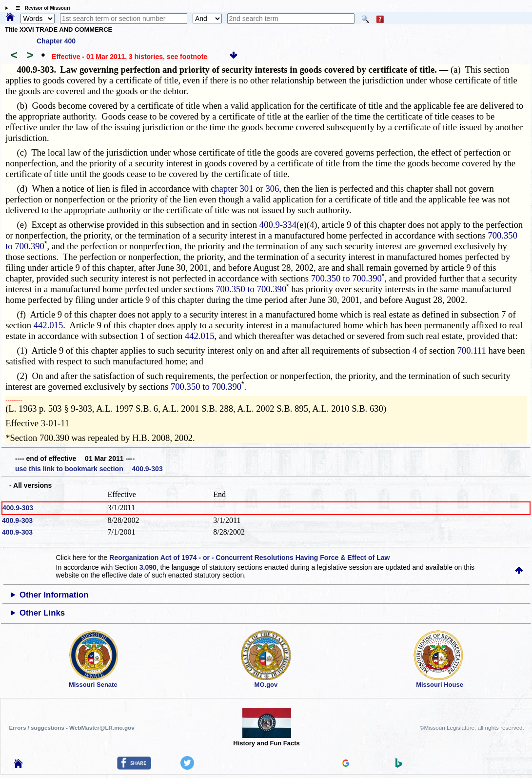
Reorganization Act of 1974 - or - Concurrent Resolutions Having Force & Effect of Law (249, 558)
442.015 (49, 325)
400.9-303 (18, 508)
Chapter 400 (56, 41)
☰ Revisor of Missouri (40, 8)
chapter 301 (232, 189)
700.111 (471, 350)
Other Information (54, 595)
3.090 (148, 567)
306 (272, 189)
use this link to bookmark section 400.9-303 (89, 469)
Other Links (42, 613)
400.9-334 (278, 225)
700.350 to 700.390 (346, 278)
